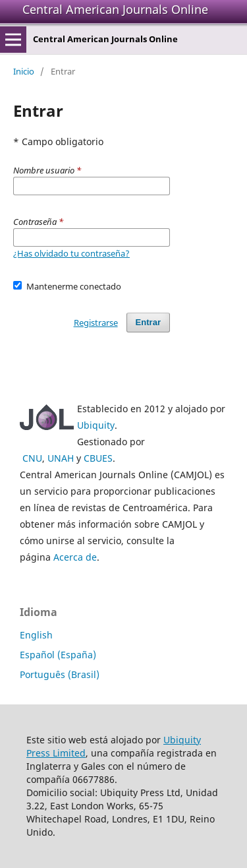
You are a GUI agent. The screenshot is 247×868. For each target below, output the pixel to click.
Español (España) (58, 655)
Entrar (148, 322)
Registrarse (96, 323)
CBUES (98, 458)
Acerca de (75, 557)
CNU (32, 458)
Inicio (24, 71)
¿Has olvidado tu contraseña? (71, 253)
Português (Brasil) (60, 674)
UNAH (61, 458)
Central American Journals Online (115, 9)
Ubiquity (96, 425)
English (36, 635)
